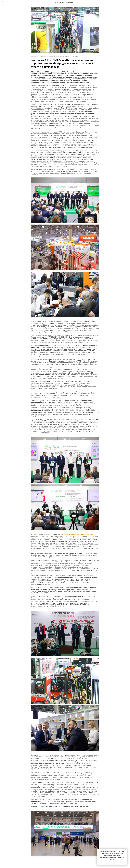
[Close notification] (126, 850)
